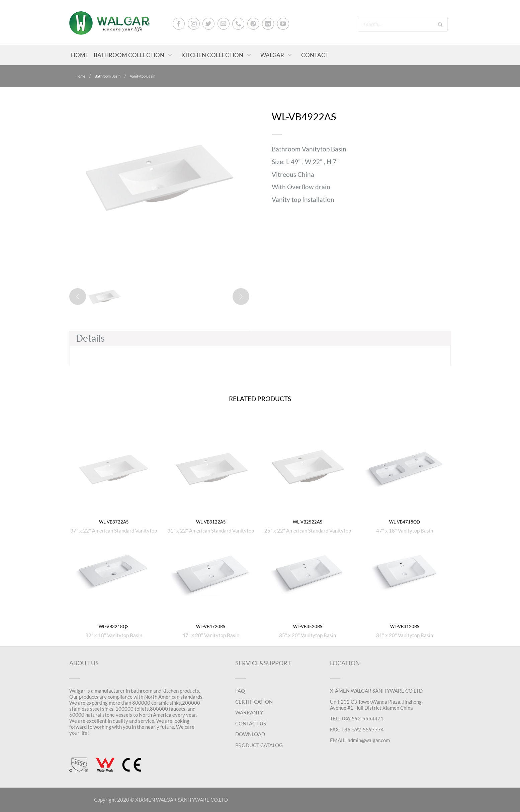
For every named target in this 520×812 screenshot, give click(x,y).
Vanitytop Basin (143, 76)
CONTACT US (251, 723)
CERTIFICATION (254, 702)
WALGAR (272, 55)
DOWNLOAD (250, 734)
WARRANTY (249, 712)
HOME (80, 55)
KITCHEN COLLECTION (212, 55)
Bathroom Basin (108, 76)
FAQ (240, 691)
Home (80, 76)
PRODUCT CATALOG (259, 745)
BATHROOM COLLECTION (129, 55)
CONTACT (315, 55)
